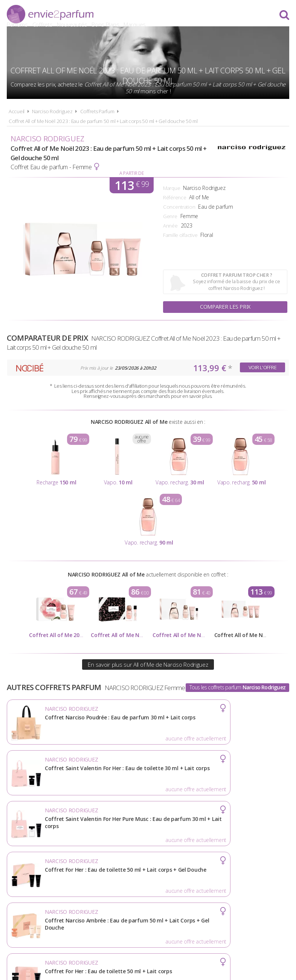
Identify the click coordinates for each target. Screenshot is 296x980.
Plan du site (225, 875)
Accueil (17, 111)
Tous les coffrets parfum (237, 687)
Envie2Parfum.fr (50, 14)
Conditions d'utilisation (128, 875)
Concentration (179, 207)
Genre (170, 216)
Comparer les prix (225, 306)
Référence (175, 197)
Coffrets (153, 15)
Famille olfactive (180, 235)
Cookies (185, 875)
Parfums (128, 15)
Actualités (30, 875)
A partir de (132, 173)
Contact (265, 875)
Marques (245, 15)
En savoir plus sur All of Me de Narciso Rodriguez (148, 664)
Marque (172, 188)
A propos (69, 875)
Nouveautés (182, 15)
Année (170, 226)
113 (132, 185)
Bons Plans (216, 15)
